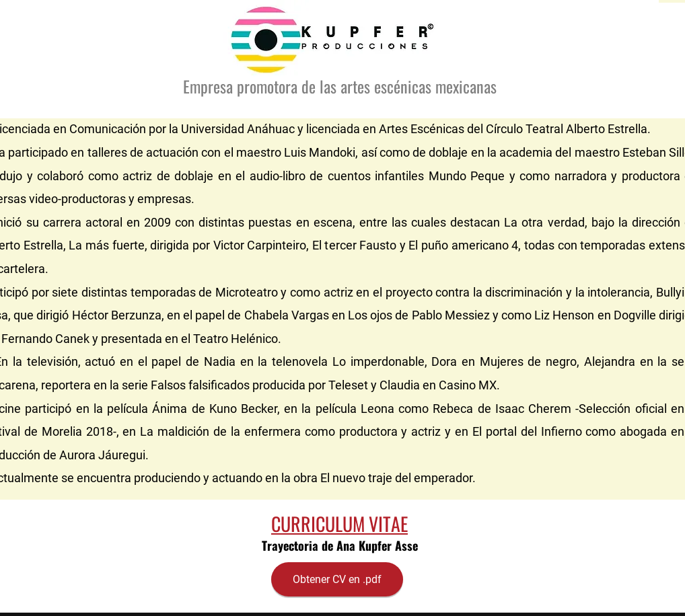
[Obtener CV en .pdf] (337, 579)
